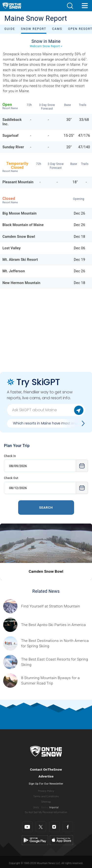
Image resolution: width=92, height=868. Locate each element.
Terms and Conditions (46, 796)
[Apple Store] (61, 840)
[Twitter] (41, 827)
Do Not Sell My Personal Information (46, 812)
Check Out (11, 478)
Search (46, 508)
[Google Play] (35, 840)
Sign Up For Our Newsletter (46, 784)
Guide (10, 29)
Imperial (54, 807)
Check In (10, 456)
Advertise (46, 776)
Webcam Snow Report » (46, 46)
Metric (45, 807)
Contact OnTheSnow (46, 769)
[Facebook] (68, 827)
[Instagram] (54, 827)
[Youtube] (27, 827)
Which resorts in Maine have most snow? (47, 423)
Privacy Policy (46, 791)
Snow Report (34, 29)
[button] (70, 6)
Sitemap (46, 802)
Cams (57, 29)
